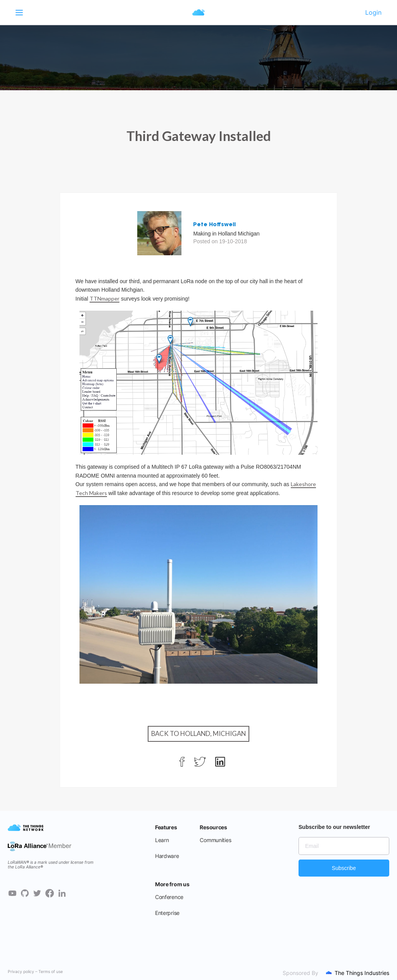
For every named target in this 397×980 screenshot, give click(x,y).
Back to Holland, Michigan (198, 733)
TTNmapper (104, 298)
